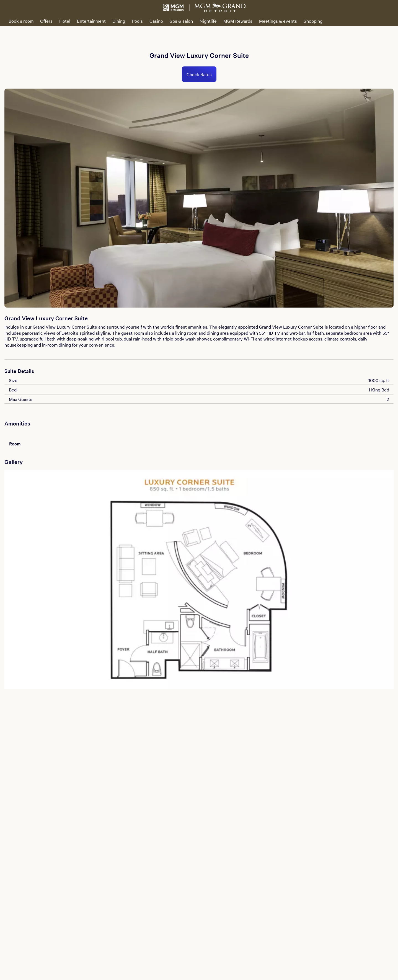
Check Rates (199, 74)
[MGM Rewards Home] (174, 8)
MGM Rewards (238, 21)
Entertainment (91, 21)
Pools (137, 21)
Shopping (313, 21)
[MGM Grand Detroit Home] (220, 8)
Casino (156, 21)
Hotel (65, 21)
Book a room (21, 21)
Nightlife (208, 21)
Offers (46, 21)
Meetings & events (278, 21)
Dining (119, 21)
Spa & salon (181, 21)
